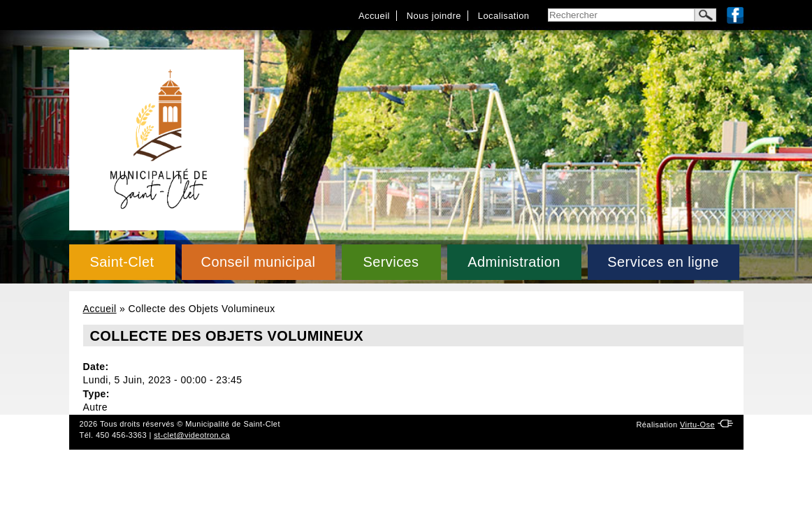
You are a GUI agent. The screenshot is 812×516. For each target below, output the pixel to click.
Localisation (504, 16)
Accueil (374, 16)
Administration (514, 262)
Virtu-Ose (697, 425)
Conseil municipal (259, 262)
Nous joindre (434, 16)
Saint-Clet (122, 262)
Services (391, 262)
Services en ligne (663, 262)
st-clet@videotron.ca (192, 435)
